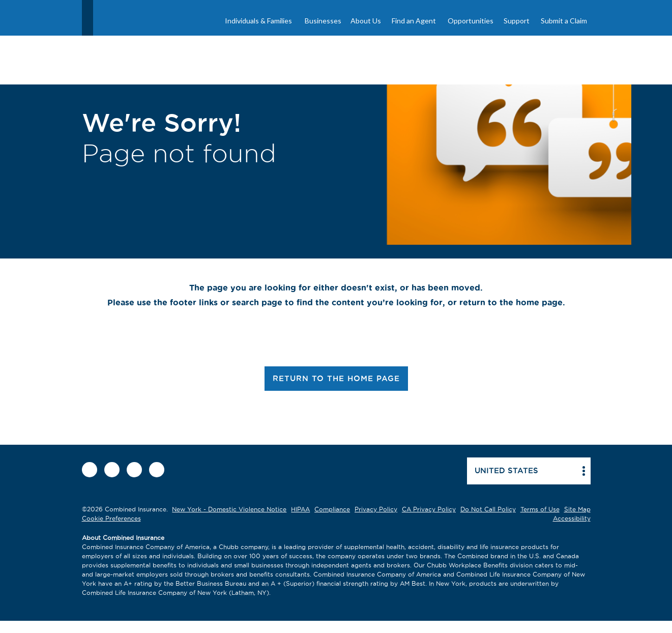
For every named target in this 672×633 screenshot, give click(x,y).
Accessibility (572, 518)
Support (517, 21)
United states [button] (506, 470)
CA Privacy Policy (429, 509)
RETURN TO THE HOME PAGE (336, 378)
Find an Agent (414, 21)
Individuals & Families (258, 21)
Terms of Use (540, 509)
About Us (366, 21)
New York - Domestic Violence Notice (229, 509)
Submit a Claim (564, 21)
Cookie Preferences (111, 518)
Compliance (332, 509)
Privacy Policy (376, 509)
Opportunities (471, 21)
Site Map (577, 509)
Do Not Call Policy (488, 509)
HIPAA (300, 509)
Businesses (323, 21)
